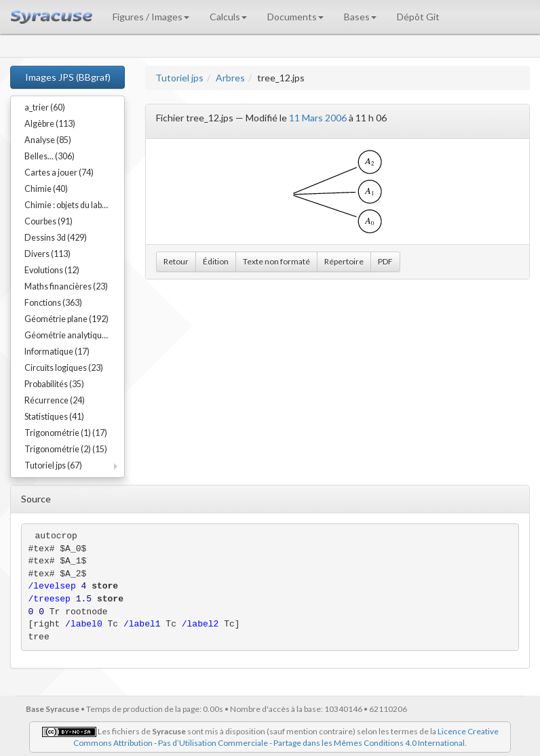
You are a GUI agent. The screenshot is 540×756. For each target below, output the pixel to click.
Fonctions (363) (53, 303)
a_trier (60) (45, 107)
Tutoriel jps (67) (53, 465)
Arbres (230, 78)
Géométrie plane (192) (66, 319)
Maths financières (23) (66, 286)
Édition (216, 261)
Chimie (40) (46, 189)
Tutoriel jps (179, 78)
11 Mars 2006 (318, 118)
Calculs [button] (228, 17)
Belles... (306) (50, 156)
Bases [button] (360, 17)
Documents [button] (295, 17)
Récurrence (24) (55, 400)
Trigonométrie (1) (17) (66, 433)
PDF (385, 261)
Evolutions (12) (52, 270)
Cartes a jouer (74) (59, 173)
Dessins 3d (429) (56, 238)
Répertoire (344, 261)
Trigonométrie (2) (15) (66, 449)
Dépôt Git (418, 17)
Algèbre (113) (50, 124)
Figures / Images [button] (151, 17)
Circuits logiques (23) (64, 368)
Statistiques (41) (54, 417)
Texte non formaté (276, 261)
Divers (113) (47, 254)
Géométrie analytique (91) (74, 335)
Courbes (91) (49, 221)
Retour (176, 261)
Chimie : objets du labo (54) (74, 205)
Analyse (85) (48, 140)
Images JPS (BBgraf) (68, 77)
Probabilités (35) (54, 384)
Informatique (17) (57, 352)
